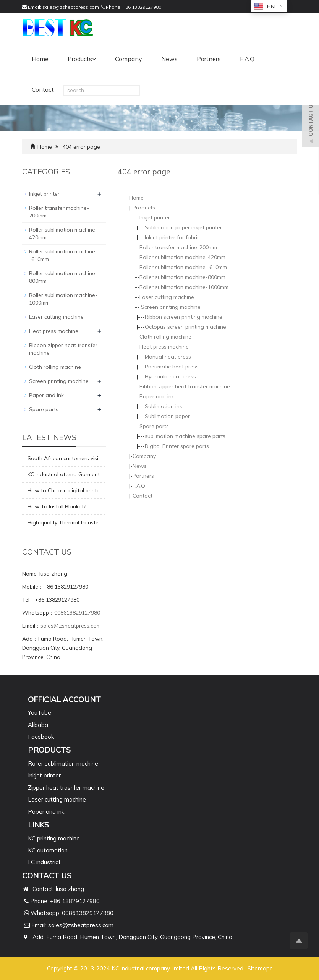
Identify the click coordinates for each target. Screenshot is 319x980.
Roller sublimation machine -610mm (183, 267)
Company (129, 59)
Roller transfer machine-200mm (178, 247)
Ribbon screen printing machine (184, 317)
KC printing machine (54, 838)
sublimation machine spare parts (185, 436)
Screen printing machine (170, 307)
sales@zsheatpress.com (71, 7)
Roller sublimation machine (63, 763)
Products (82, 59)
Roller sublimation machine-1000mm (184, 287)
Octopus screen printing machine (185, 327)
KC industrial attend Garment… (65, 474)
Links (38, 825)
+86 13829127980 (142, 7)
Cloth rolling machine (165, 337)
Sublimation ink (164, 406)
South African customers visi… (65, 458)
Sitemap (259, 968)
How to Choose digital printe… (65, 490)
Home (40, 59)
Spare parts (154, 426)
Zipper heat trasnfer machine (66, 788)
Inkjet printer (155, 217)
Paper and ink (157, 396)
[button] (94, 59)
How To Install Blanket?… (58, 506)
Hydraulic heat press (170, 376)
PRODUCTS (49, 750)
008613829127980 (77, 613)
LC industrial (44, 862)
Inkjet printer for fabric (172, 237)
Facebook (41, 737)
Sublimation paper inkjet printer (183, 227)
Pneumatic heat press (172, 367)
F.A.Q (247, 59)
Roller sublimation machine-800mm (182, 277)
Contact (43, 89)
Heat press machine (164, 347)
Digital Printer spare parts (177, 446)
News (169, 59)
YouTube (40, 713)
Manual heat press (168, 357)
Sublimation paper (167, 416)
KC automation (48, 850)
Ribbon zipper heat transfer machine (185, 386)
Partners (209, 59)
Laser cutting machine (167, 297)
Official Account (64, 699)
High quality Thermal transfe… (65, 522)
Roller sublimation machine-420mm (182, 257)
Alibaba (38, 725)
